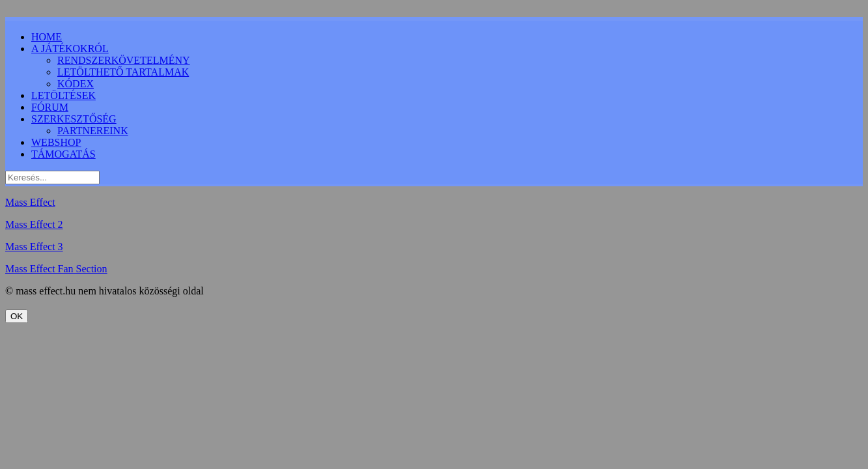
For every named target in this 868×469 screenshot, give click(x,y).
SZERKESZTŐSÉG (74, 119)
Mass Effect (30, 202)
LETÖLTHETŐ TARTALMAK (123, 72)
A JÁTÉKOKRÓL (70, 49)
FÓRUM (50, 107)
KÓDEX (76, 84)
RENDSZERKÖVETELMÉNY (124, 60)
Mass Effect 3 (34, 247)
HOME (47, 37)
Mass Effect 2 (34, 224)
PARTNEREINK (93, 131)
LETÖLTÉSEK (63, 95)
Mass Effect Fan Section (56, 269)
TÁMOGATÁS (63, 154)
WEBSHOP (56, 142)
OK (17, 316)
